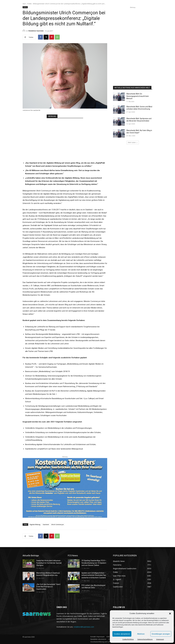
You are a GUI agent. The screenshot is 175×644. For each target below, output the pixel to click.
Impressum (160, 639)
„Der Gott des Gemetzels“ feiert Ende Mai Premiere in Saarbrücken (48, 587)
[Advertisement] (65, 136)
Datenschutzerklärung (145, 639)
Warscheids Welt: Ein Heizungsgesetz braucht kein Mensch (138, 96)
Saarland (46, 524)
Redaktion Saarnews (36, 31)
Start (24, 4)
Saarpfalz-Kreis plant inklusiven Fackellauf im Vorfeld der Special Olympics (49, 563)
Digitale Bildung (35, 524)
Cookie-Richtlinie (128, 639)
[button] (170, 614)
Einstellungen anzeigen (161, 634)
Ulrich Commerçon (58, 524)
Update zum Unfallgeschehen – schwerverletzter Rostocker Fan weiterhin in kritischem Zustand (94, 575)
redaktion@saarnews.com (84, 627)
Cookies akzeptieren (122, 634)
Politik (29, 4)
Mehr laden (133, 142)
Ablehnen (141, 634)
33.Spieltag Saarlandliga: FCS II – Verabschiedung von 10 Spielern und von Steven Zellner (94, 563)
